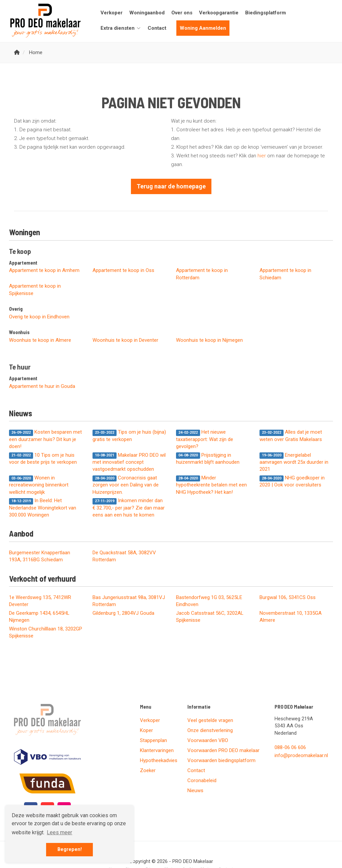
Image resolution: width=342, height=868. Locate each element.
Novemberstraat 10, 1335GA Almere (291, 617)
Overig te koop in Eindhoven (39, 317)
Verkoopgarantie (219, 13)
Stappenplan (153, 740)
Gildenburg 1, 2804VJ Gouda (123, 613)
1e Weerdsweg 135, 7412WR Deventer (40, 601)
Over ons (182, 13)
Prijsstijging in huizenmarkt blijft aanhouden (208, 459)
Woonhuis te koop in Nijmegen (209, 340)
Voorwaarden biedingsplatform (221, 760)
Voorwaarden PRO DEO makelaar (223, 750)
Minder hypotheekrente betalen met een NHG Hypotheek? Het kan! (211, 485)
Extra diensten (121, 28)
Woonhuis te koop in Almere (40, 340)
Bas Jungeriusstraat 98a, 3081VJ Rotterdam (129, 601)
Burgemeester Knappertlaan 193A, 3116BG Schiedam (40, 556)
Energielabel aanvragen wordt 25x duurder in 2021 (294, 462)
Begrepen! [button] (70, 849)
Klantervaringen (157, 750)
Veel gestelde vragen (210, 720)
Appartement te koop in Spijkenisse (35, 290)
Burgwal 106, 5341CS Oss (288, 597)
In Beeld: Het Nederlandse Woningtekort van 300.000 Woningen (43, 508)
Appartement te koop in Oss (123, 270)
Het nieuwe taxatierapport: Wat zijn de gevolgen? (205, 439)
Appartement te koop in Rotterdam (202, 274)
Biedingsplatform (266, 13)
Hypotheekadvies (159, 760)
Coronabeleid (202, 780)
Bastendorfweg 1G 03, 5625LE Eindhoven (209, 601)
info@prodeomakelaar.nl (301, 755)
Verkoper (112, 13)
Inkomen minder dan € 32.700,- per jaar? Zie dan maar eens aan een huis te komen (129, 508)
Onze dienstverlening (210, 730)
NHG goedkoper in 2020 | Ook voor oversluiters (292, 481)
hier (262, 156)
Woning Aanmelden (203, 28)
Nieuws (195, 790)
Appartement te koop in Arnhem (44, 270)
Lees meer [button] (59, 832)
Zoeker (148, 770)
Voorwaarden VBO (208, 740)
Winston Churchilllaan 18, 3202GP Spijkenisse (46, 632)
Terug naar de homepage (171, 186)
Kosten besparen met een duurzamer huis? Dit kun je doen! (45, 439)
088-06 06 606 (290, 747)
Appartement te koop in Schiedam (285, 274)
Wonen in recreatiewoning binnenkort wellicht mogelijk (39, 485)
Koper (146, 730)
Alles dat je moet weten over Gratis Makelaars (291, 436)
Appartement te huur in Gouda (42, 386)
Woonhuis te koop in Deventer (125, 340)
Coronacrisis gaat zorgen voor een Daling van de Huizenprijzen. (126, 485)
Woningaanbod (147, 13)
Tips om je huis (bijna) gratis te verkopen (129, 436)
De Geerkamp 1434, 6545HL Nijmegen (39, 617)
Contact (157, 28)
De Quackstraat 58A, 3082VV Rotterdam (124, 556)
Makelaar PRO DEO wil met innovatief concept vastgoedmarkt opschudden (129, 462)
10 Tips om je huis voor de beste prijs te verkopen (43, 459)
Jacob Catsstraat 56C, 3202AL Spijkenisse (210, 617)
